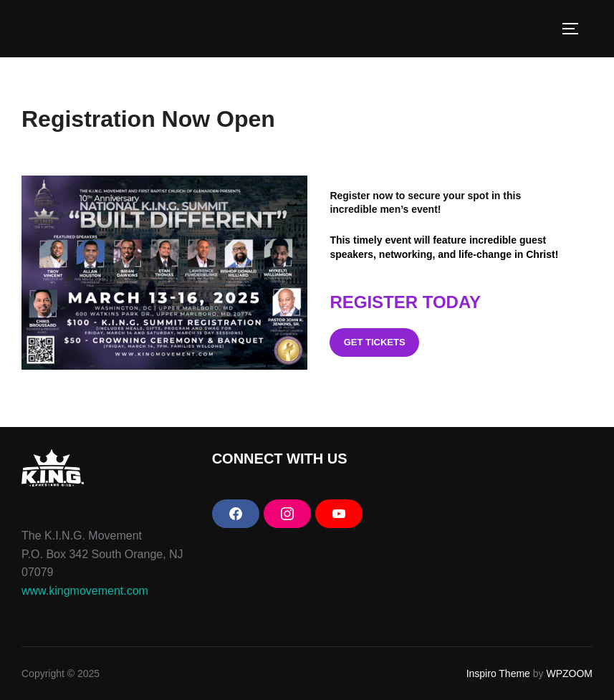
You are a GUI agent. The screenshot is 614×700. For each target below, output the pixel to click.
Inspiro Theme (498, 673)
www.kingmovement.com (85, 591)
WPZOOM (569, 673)
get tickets (375, 342)
